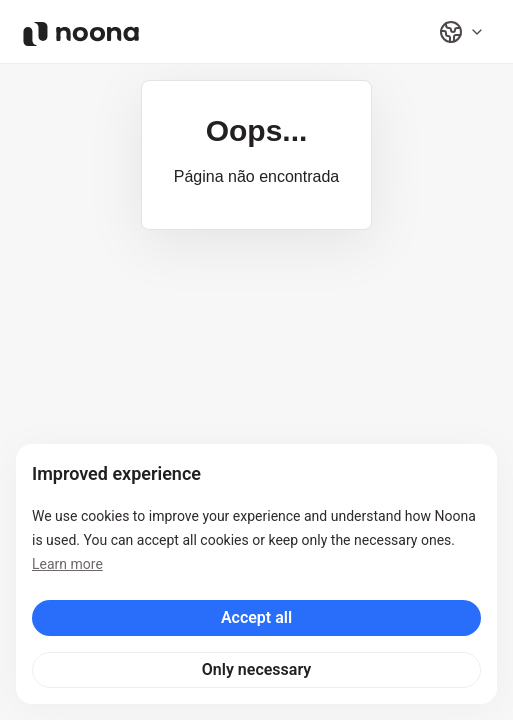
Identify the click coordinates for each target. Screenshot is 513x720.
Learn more (67, 564)
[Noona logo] (81, 34)
